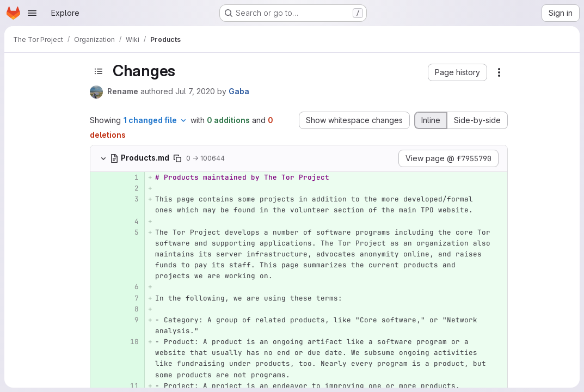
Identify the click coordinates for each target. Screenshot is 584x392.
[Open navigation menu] (32, 13)
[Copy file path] (177, 158)
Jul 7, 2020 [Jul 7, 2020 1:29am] (195, 91)
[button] (457, 72)
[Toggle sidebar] (99, 71)
